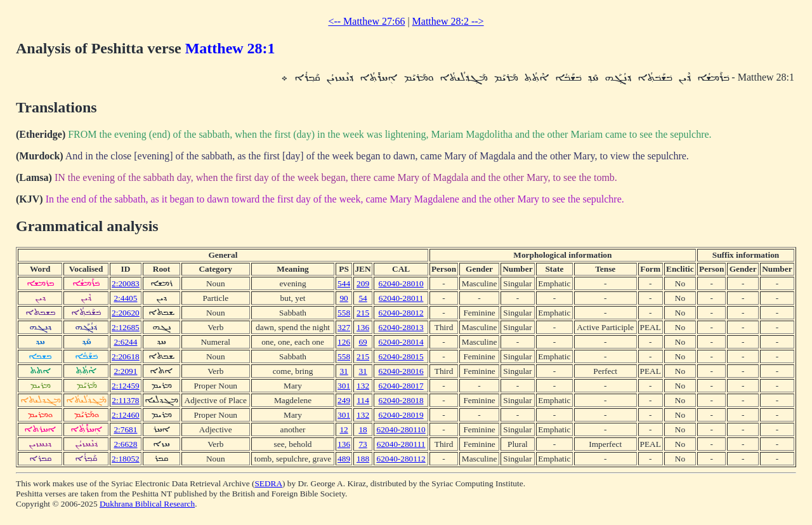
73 (363, 444)
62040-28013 (401, 327)
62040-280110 (401, 429)
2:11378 (125, 400)
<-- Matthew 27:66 (366, 21)
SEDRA (268, 483)
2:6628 (125, 444)
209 (363, 283)
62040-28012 (401, 313)
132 (363, 386)
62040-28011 (401, 298)
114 (363, 400)
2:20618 (126, 356)
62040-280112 (401, 459)
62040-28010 (401, 283)
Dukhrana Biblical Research (147, 504)
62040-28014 (401, 342)
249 (344, 400)
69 (363, 342)
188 (363, 459)
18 (363, 429)
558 (344, 313)
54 (363, 298)
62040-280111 (401, 444)
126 (344, 342)
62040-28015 (401, 356)
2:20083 (126, 283)
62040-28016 (401, 371)
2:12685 (126, 327)
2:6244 (125, 342)
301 (344, 386)
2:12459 (126, 386)
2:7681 (125, 429)
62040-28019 (401, 415)
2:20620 (126, 313)
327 (344, 327)
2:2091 (125, 371)
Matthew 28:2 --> (448, 21)
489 (344, 459)
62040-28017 (401, 386)
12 (344, 429)
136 (363, 327)
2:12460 (126, 415)
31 (344, 371)
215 (363, 313)
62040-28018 (401, 400)
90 (344, 298)
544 (344, 283)
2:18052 (126, 459)
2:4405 (125, 298)
